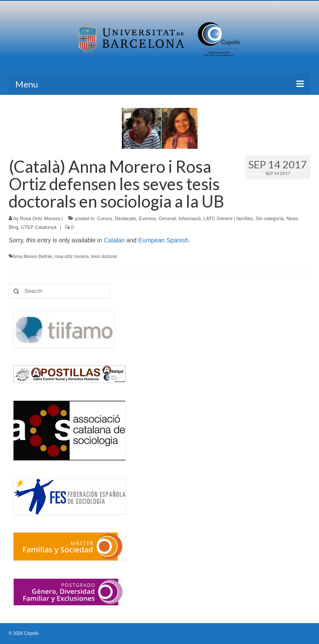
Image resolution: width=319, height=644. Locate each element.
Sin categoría (270, 218)
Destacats (126, 218)
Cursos (105, 218)
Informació (190, 218)
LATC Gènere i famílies (228, 218)
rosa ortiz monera (72, 257)
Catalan (114, 240)
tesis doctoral (104, 257)
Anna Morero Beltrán (32, 257)
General (167, 218)
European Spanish (163, 240)
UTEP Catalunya (39, 227)
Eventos (148, 218)
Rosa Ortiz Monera (40, 218)
